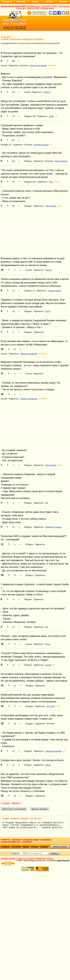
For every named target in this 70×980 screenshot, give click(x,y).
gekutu (48, 765)
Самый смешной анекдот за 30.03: (22, 819)
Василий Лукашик (41, 145)
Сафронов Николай (53, 751)
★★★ (57, 182)
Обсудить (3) (6, 145)
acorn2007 (51, 706)
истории (16, 847)
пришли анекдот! (60, 847)
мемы (26, 847)
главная (5, 847)
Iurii (46, 503)
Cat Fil (48, 311)
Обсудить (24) (30, 116)
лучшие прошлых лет (10, 842)
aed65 (51, 116)
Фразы (49, 2)
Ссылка (4, 66)
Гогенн (48, 644)
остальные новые (31, 840)
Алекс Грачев (51, 206)
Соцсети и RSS (33, 8)
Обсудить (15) (30, 182)
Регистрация (64, 6)
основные (16, 840)
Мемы (35, 2)
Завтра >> (16, 803)
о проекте (30, 859)
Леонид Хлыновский (38, 66)
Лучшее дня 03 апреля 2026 (13, 6)
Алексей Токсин (54, 291)
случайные (27, 842)
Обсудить (28, 161)
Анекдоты (7, 2)
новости (50, 859)
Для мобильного (33, 6)
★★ (60, 206)
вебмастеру (41, 859)
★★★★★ (52, 66)
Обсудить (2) (29, 291)
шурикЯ (48, 665)
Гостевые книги (47, 8)
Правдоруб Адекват (53, 527)
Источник (24, 66)
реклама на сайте (8, 859)
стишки (44, 847)
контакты (21, 859)
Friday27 (47, 92)
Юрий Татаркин (61, 161)
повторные (46, 840)
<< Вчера (5, 803)
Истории (21, 2)
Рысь (51, 182)
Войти (55, 6)
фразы (34, 847)
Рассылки (21, 8)
